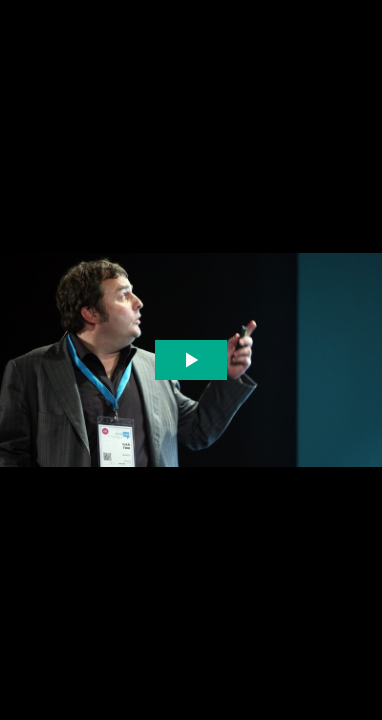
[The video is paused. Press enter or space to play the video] (191, 360)
